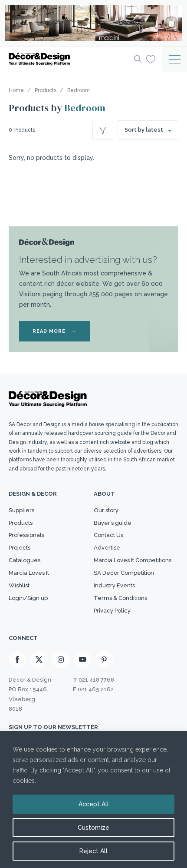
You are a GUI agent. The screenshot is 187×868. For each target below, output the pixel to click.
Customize (93, 828)
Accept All (94, 804)
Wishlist (19, 585)
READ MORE (55, 331)
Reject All (93, 851)
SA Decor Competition (124, 573)
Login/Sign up (28, 598)
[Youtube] (82, 659)
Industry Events (114, 585)
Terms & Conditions (120, 598)
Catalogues (25, 560)
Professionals (26, 535)
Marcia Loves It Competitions (133, 560)
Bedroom (85, 108)
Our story (106, 510)
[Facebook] (17, 659)
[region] (93, 800)
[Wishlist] (151, 59)
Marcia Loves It (29, 573)
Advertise (107, 548)
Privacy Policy (112, 611)
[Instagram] (61, 659)
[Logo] (69, 59)
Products (21, 523)
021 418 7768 (96, 680)
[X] (39, 659)
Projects (20, 548)
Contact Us (108, 535)
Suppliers (21, 510)
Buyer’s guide (113, 523)
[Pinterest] (104, 659)
